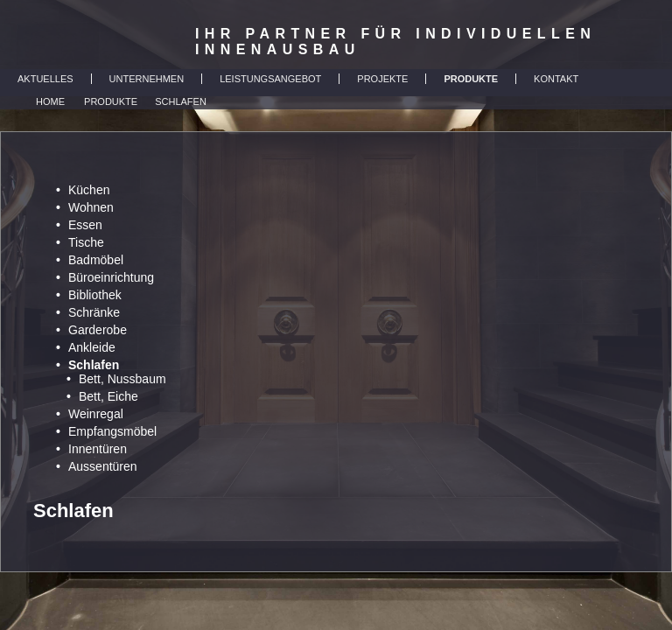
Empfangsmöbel (112, 431)
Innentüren (98, 449)
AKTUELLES (45, 79)
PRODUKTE (471, 79)
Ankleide (92, 347)
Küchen (89, 190)
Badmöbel (96, 260)
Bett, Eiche (108, 396)
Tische (86, 242)
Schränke (94, 312)
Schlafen (181, 101)
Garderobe (98, 330)
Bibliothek (95, 295)
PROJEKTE (382, 79)
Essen (85, 225)
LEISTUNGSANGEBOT (270, 79)
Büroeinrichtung (111, 277)
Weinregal (96, 414)
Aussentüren (103, 466)
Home (50, 101)
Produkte (111, 101)
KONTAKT (556, 79)
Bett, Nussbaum (122, 379)
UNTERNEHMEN (147, 79)
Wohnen (91, 207)
